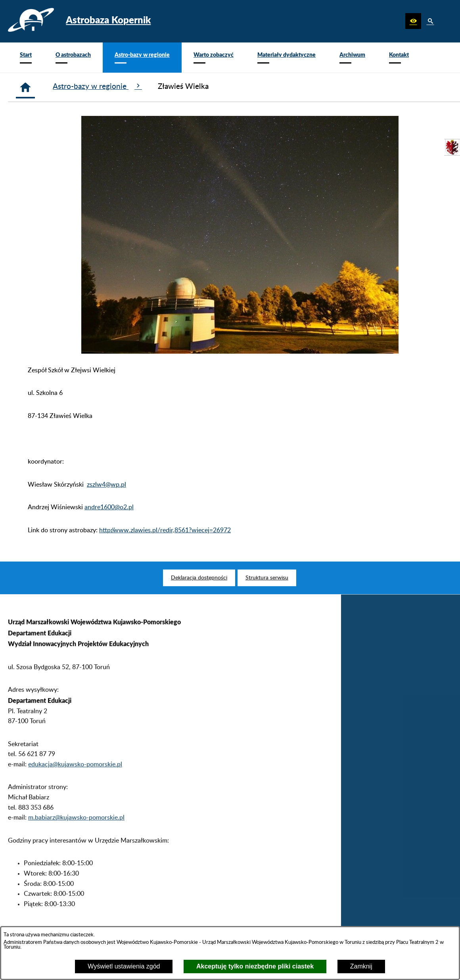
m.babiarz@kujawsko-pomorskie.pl (76, 830)
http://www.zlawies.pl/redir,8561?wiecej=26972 (165, 530)
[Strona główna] (25, 87)
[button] (413, 21)
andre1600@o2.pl (109, 507)
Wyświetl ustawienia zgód (124, 966)
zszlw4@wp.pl (106, 485)
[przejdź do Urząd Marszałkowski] (452, 147)
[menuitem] (26, 58)
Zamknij (361, 966)
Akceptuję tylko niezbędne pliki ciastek (255, 966)
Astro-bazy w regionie (97, 86)
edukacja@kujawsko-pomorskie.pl (75, 776)
